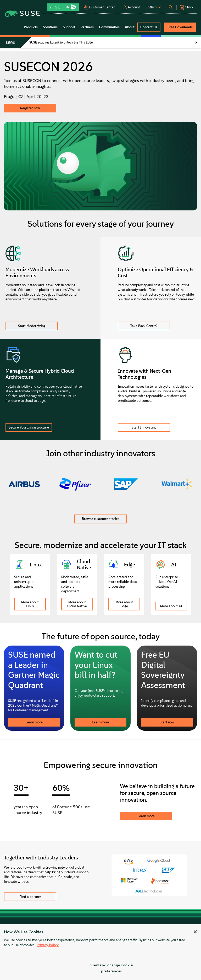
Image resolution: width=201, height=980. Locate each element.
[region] (100, 952)
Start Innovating (144, 427)
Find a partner (30, 897)
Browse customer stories (101, 519)
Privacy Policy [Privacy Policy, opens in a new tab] (48, 945)
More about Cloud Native (77, 604)
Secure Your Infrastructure (29, 427)
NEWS (10, 43)
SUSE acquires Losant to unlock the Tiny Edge (61, 42)
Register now (30, 108)
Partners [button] (87, 27)
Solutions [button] (50, 27)
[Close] (195, 932)
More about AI (171, 606)
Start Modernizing (32, 326)
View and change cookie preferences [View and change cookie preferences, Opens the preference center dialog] (112, 968)
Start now (167, 722)
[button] (64, 5)
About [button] (130, 27)
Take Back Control (144, 326)
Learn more (34, 722)
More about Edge (124, 604)
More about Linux (30, 604)
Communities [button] (109, 27)
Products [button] (31, 27)
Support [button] (69, 27)
